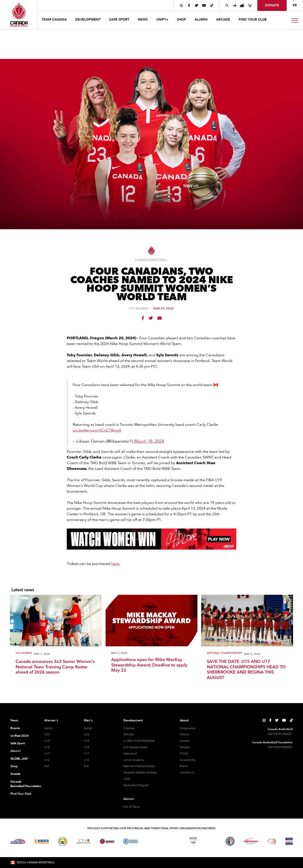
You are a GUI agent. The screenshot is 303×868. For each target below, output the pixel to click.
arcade (223, 20)
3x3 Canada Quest (135, 747)
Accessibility (188, 760)
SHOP (181, 20)
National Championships (225, 653)
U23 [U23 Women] (47, 734)
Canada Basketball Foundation (22, 784)
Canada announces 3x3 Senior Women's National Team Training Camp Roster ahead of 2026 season (55, 667)
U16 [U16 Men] (87, 760)
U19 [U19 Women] (47, 741)
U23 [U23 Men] (87, 734)
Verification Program (136, 785)
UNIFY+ (162, 20)
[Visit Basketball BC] (18, 842)
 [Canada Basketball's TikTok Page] (212, 5)
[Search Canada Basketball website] (227, 5)
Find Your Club (21, 794)
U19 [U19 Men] (87, 741)
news (143, 20)
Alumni (16, 751)
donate (272, 5)
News (14, 720)
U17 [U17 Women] (47, 753)
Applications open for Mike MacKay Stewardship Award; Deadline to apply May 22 (149, 665)
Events (15, 728)
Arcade (15, 774)
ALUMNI (201, 20)
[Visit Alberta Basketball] (42, 841)
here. (116, 564)
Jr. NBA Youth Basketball (139, 741)
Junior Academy (134, 760)
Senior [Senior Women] (48, 728)
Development (133, 720)
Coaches (129, 728)
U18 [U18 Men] (87, 747)
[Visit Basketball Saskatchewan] (62, 841)
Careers (185, 741)
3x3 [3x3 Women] (47, 766)
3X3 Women (24, 653)
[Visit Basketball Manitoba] (83, 841)
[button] (55, 20)
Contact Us (187, 772)
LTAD (127, 779)
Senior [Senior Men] (88, 728)
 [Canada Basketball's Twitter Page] (196, 5)
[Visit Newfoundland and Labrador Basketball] (230, 841)
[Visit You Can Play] (289, 841)
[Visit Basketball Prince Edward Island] (212, 841)
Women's (51, 720)
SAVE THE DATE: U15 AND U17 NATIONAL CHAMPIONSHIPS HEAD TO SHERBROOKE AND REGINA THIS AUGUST (246, 670)
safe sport (119, 20)
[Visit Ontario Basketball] (107, 841)
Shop (14, 766)
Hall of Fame (131, 807)
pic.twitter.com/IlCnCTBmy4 (97, 430)
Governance (187, 728)
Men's (88, 720)
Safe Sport (18, 743)
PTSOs (184, 753)
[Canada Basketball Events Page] (242, 5)
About (184, 720)
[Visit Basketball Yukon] (251, 841)
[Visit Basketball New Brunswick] (172, 841)
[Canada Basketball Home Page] (19, 15)
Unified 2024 (20, 736)
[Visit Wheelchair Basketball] (272, 841)
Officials (129, 734)
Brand (184, 766)
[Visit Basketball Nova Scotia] (193, 841)
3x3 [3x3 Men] (86, 766)
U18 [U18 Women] (47, 747)
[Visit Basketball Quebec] (131, 842)
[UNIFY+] (235, 5)
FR (295, 5)
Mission (185, 734)
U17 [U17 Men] (87, 753)
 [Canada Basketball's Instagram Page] (181, 5)
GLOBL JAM (19, 759)
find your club (253, 20)
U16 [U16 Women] (47, 760)
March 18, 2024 (149, 441)
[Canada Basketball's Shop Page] (250, 5)
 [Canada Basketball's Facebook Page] (189, 5)
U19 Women (138, 309)
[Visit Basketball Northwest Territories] (151, 841)
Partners (185, 747)
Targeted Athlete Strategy (140, 772)
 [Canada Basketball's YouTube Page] (204, 5)
